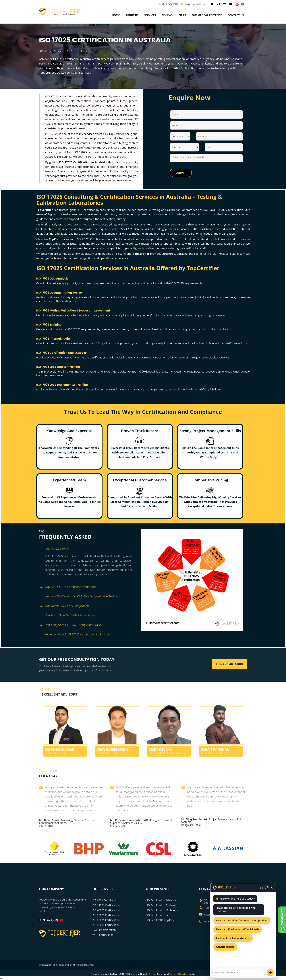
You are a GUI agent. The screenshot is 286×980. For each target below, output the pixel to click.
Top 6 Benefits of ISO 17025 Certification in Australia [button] (75, 635)
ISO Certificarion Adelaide (161, 900)
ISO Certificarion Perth (159, 915)
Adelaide (102, 157)
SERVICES (61, 51)
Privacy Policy (156, 974)
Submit (181, 173)
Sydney (67, 157)
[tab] (89, 549)
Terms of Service (178, 974)
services (150, 15)
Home (116, 15)
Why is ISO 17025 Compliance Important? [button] (68, 587)
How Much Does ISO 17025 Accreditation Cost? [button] (72, 616)
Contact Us (236, 15)
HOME (43, 51)
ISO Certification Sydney (160, 920)
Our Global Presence (207, 15)
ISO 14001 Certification (106, 905)
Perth (92, 157)
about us (132, 15)
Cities (182, 15)
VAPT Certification (103, 935)
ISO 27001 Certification (106, 920)
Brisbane (115, 157)
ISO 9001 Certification (105, 900)
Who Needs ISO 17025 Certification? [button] (65, 606)
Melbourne (80, 157)
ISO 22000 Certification (106, 915)
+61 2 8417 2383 (170, 4)
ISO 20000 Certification (106, 925)
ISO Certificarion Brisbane (161, 905)
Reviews (167, 15)
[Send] (270, 973)
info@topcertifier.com (195, 4)
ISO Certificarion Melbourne (162, 910)
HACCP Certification (104, 930)
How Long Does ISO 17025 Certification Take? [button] (71, 625)
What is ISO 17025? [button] (54, 549)
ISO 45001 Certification (106, 910)
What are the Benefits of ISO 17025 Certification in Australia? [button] (80, 597)
